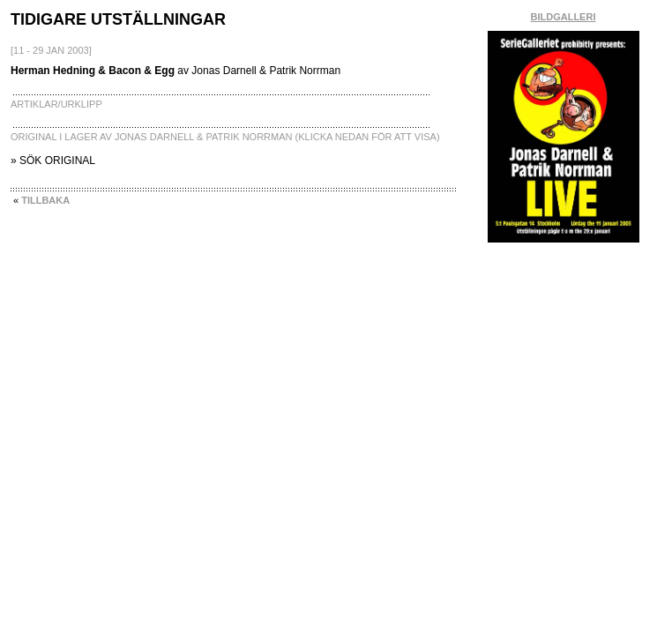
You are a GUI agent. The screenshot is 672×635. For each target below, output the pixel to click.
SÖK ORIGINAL (57, 161)
